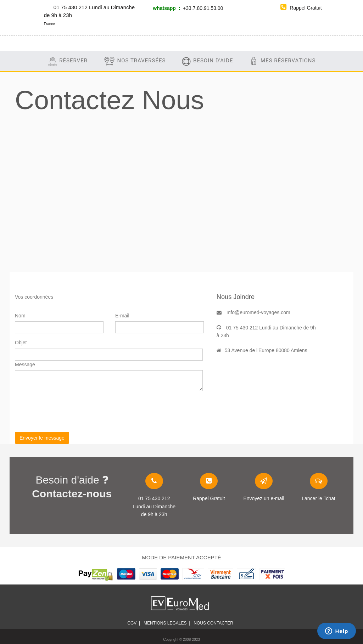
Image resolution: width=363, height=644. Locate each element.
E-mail (122, 316)
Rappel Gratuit (301, 8)
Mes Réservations (282, 61)
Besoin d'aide (207, 61)
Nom (20, 316)
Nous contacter (214, 623)
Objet (21, 343)
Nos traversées (135, 61)
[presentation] (69, 410)
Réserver (68, 61)
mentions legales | (167, 623)
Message (25, 365)
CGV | (134, 623)
